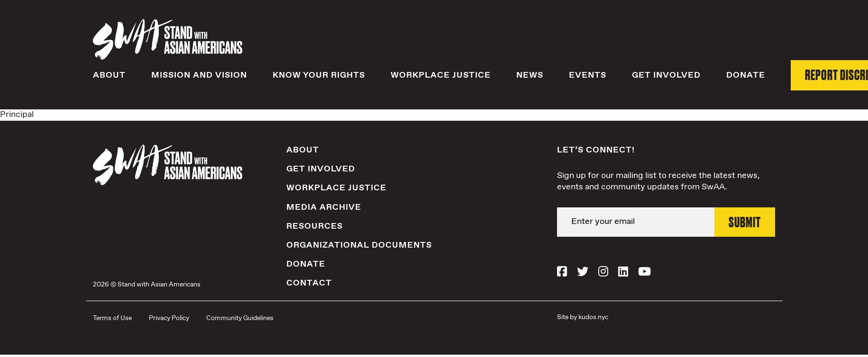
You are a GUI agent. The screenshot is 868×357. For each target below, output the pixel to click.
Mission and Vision (199, 75)
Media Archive (324, 207)
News (530, 75)
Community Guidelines (240, 318)
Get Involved (666, 75)
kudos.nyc (593, 317)
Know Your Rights (319, 75)
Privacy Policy (169, 318)
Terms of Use (112, 318)
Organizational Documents (359, 245)
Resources (315, 226)
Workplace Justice (441, 75)
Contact (309, 283)
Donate (746, 75)
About (109, 75)
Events (588, 75)
